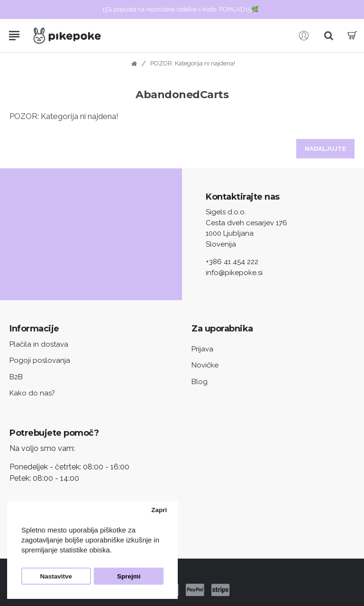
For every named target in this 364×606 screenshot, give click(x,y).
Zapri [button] (159, 510)
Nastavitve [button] (56, 576)
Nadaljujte (325, 149)
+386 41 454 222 (232, 262)
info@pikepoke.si (234, 273)
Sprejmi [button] (129, 576)
